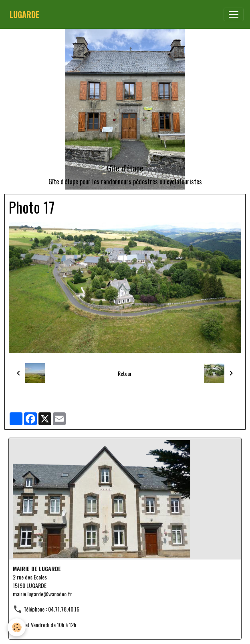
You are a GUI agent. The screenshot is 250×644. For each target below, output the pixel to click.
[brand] (24, 14)
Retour (125, 373)
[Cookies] (17, 627)
